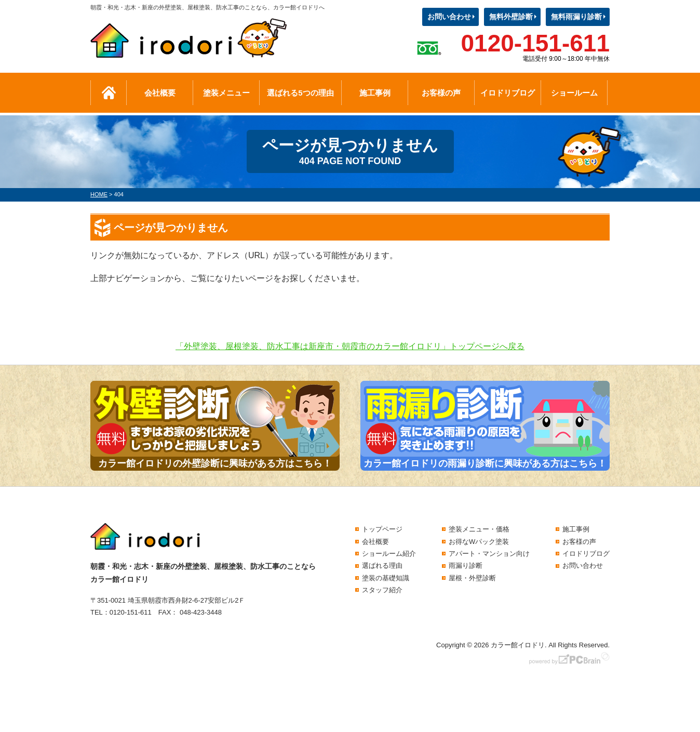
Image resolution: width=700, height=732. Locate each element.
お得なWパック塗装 (479, 542)
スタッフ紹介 (382, 590)
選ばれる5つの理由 (300, 93)
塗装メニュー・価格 (479, 529)
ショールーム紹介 (389, 554)
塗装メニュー (226, 93)
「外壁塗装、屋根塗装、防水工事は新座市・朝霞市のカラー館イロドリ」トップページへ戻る (350, 346)
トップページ (382, 529)
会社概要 (160, 93)
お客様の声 (441, 93)
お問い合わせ (449, 17)
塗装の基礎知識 (386, 578)
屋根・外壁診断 (472, 578)
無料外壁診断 (511, 17)
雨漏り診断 (466, 565)
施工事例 (375, 93)
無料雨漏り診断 (576, 17)
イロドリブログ (508, 93)
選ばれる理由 (382, 565)
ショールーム (574, 93)
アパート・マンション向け (489, 554)
